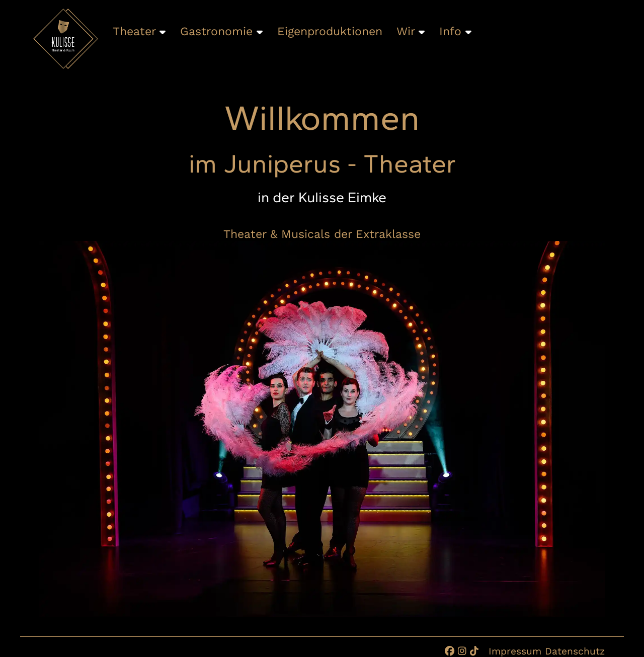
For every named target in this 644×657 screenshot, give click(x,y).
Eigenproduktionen (330, 31)
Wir (411, 31)
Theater (139, 31)
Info (455, 31)
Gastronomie (221, 31)
